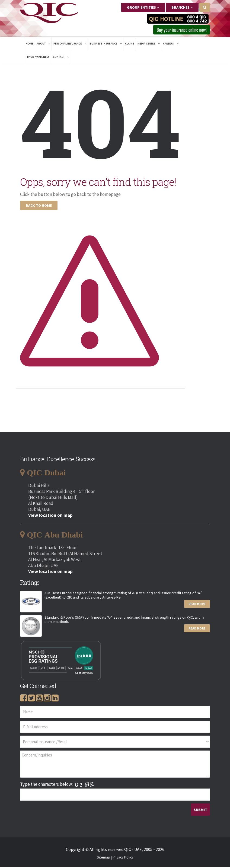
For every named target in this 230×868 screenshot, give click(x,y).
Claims (130, 45)
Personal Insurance (70, 45)
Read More (197, 605)
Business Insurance (106, 45)
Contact (61, 58)
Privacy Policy (123, 859)
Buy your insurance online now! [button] (176, 30)
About (43, 45)
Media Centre (149, 45)
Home (30, 45)
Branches (182, 7)
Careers (171, 45)
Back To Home (39, 207)
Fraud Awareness (38, 58)
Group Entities (143, 7)
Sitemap (103, 859)
